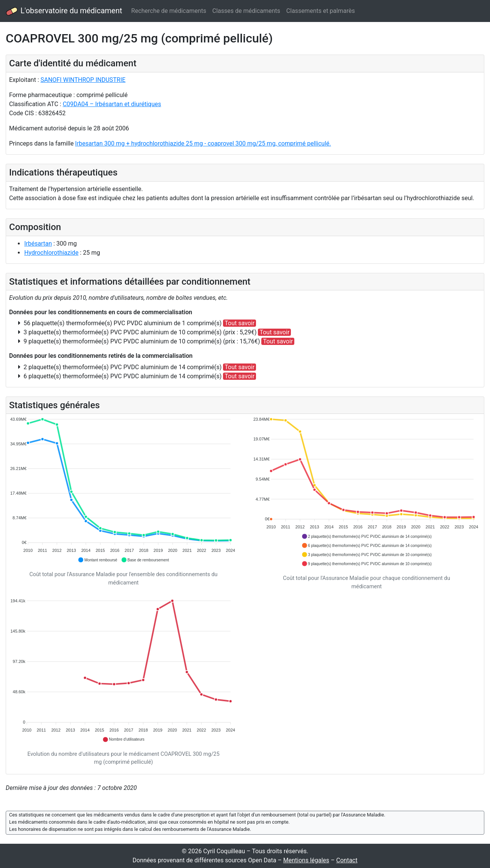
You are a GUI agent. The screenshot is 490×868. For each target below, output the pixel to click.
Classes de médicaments (246, 11)
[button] (97, 560)
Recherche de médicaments (169, 11)
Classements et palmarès (321, 11)
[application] (123, 490)
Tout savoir (240, 323)
